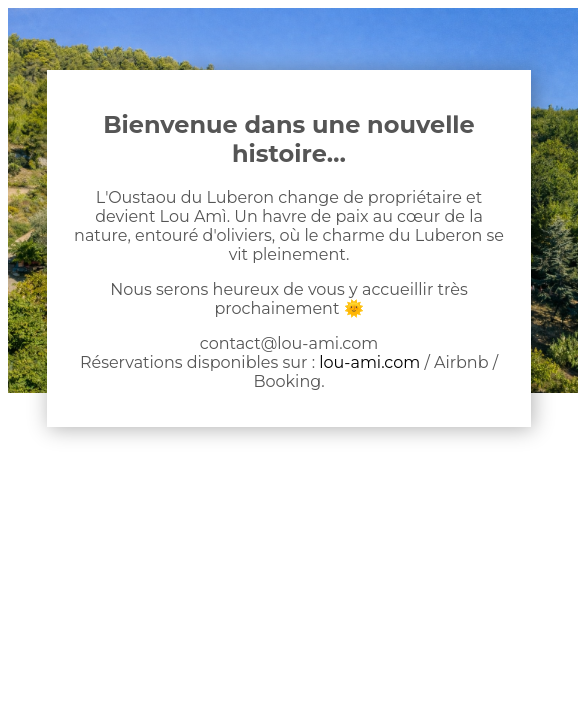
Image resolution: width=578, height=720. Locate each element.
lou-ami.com (369, 362)
